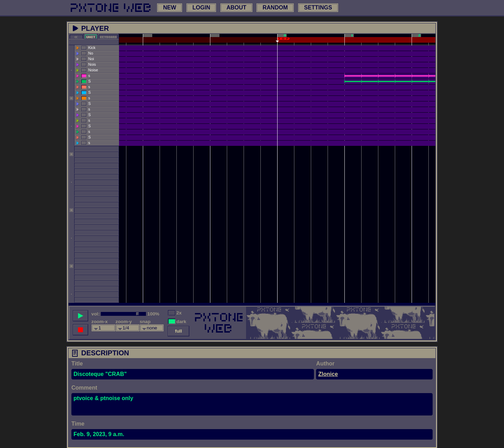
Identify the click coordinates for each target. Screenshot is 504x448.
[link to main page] (111, 8)
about (236, 8)
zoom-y (124, 322)
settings (318, 8)
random (275, 8)
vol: (96, 314)
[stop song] (80, 330)
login (201, 8)
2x (179, 313)
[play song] (80, 316)
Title (77, 364)
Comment (84, 388)
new (170, 8)
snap (145, 322)
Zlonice (328, 374)
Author (325, 364)
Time (78, 424)
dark (181, 322)
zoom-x (100, 322)
